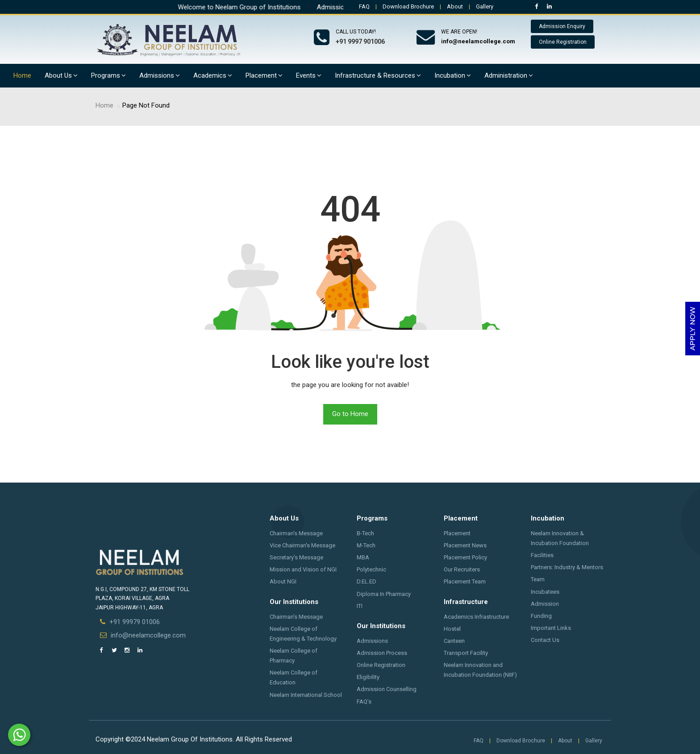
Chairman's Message (296, 533)
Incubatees (545, 592)
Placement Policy (465, 557)
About (455, 6)
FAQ (364, 6)
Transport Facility (466, 653)
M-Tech (366, 545)
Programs (108, 75)
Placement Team (465, 581)
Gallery (485, 6)
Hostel (452, 629)
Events (309, 75)
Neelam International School (306, 695)
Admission (545, 604)
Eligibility (368, 677)
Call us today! (356, 32)
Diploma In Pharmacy (384, 594)
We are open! (459, 32)
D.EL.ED (367, 581)
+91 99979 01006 (135, 622)
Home (22, 75)
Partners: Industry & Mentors (567, 567)
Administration (509, 75)
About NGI (283, 581)
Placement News (465, 545)
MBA (363, 557)
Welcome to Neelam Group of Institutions (249, 7)
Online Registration (563, 42)
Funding (541, 616)
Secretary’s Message (296, 557)
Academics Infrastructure (476, 617)
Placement (264, 75)
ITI (360, 606)
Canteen (454, 641)
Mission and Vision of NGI (303, 569)
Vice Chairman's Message (302, 545)
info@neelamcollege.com (148, 635)
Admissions (160, 75)
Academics (213, 75)
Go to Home (350, 414)
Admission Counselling (387, 689)
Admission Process (382, 653)
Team (538, 579)
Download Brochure (408, 6)
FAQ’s (364, 702)
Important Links (551, 628)
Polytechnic (371, 569)
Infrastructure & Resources (378, 75)
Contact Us (545, 640)
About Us (61, 75)
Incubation (453, 75)
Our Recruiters (462, 569)
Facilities (542, 555)
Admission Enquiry (562, 26)
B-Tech (365, 533)
